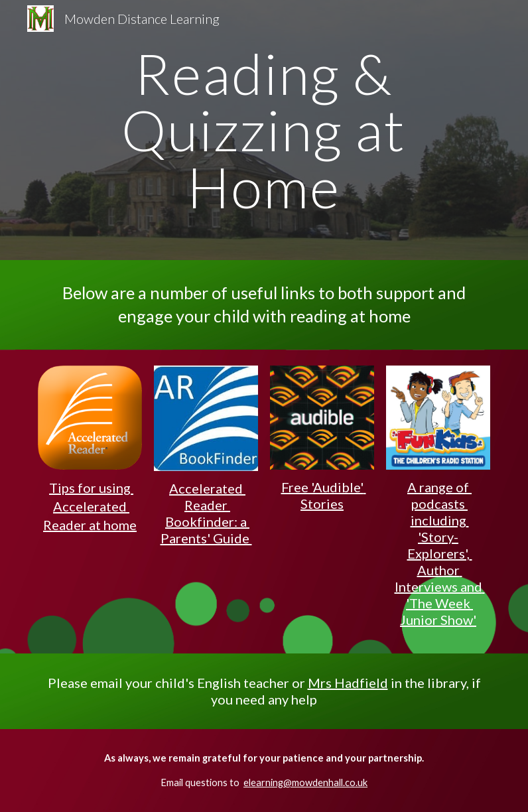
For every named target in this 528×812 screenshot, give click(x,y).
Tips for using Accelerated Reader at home (90, 506)
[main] (264, 130)
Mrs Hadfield (348, 683)
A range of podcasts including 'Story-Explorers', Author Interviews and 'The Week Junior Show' (440, 553)
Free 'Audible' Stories (324, 495)
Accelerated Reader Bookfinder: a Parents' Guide (206, 513)
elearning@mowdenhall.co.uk (305, 782)
